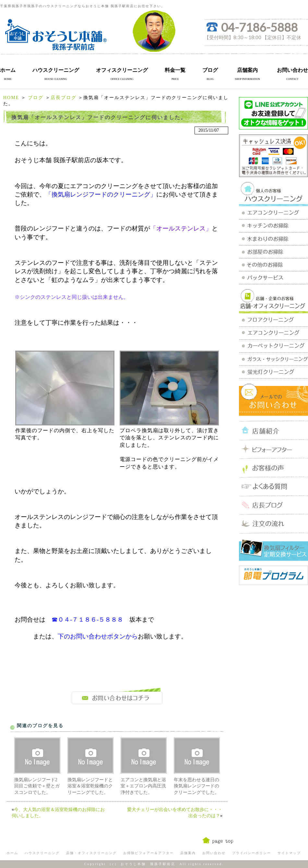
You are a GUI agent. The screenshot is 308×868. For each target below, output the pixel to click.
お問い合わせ (292, 70)
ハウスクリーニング (56, 70)
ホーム (8, 70)
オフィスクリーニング (122, 70)
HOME (11, 98)
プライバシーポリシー (252, 853)
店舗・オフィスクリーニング (91, 853)
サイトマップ (289, 853)
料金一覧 (175, 70)
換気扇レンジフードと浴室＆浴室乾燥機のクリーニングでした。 (90, 786)
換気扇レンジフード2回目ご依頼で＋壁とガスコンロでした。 (37, 786)
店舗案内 (247, 70)
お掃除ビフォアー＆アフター (148, 853)
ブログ (210, 70)
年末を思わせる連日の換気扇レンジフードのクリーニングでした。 (196, 786)
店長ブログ (64, 98)
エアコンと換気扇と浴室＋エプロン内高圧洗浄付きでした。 (143, 786)
